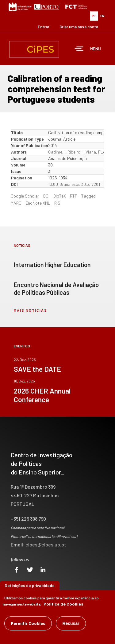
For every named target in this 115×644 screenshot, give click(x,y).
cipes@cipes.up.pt (46, 544)
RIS (57, 203)
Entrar (44, 27)
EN (102, 16)
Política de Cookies (63, 605)
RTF (74, 196)
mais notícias (31, 310)
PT (94, 16)
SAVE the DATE (37, 369)
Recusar (71, 624)
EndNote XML (38, 203)
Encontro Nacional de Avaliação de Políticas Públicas (56, 288)
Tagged (88, 196)
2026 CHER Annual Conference (42, 395)
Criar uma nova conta (79, 27)
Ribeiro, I (75, 152)
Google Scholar (25, 196)
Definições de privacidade (30, 586)
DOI (46, 196)
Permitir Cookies (28, 624)
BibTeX (60, 196)
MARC (16, 203)
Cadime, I (57, 152)
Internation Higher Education (52, 265)
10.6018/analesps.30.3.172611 (75, 184)
